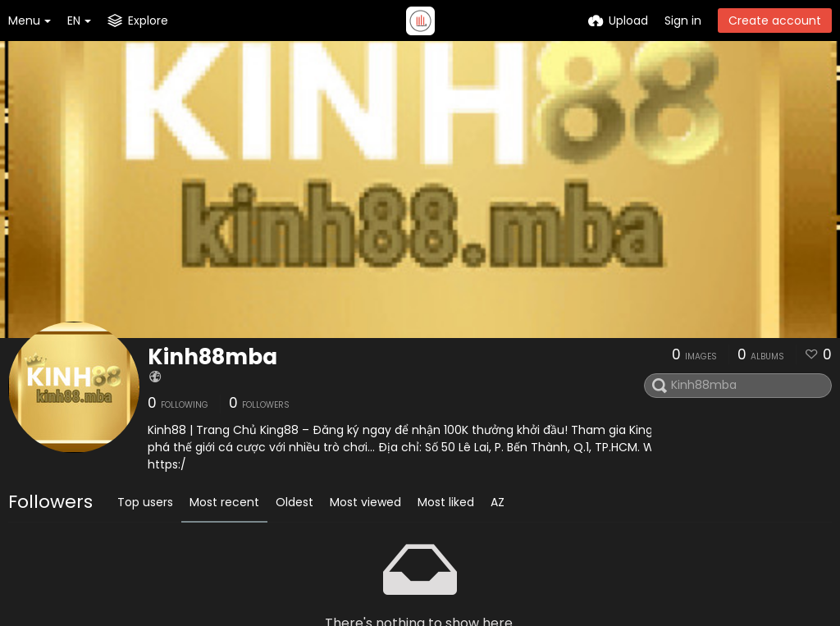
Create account (775, 21)
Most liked (446, 502)
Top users (145, 502)
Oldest (294, 502)
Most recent (224, 502)
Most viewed (365, 502)
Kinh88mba (212, 357)
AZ (498, 502)
